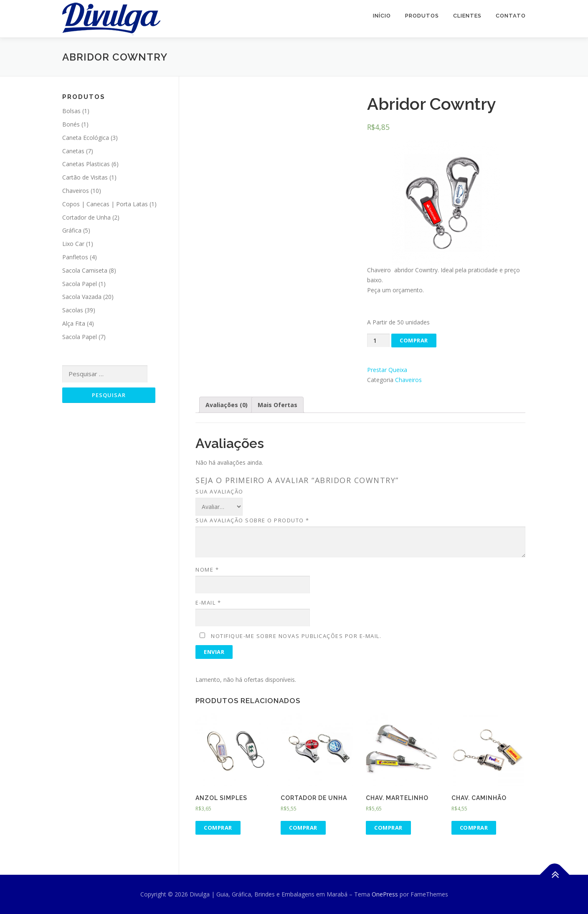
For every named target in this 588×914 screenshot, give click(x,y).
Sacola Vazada (82, 297)
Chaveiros (408, 380)
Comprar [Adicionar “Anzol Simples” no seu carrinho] (218, 828)
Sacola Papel (80, 284)
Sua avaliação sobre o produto (252, 520)
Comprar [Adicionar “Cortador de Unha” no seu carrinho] (303, 828)
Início (382, 16)
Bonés (71, 124)
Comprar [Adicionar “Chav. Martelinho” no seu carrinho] (388, 828)
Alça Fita (74, 323)
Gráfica (72, 230)
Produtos (422, 16)
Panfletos (75, 257)
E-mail (208, 603)
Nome (207, 570)
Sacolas (73, 310)
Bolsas (71, 111)
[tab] (227, 405)
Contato (511, 16)
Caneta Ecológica (86, 138)
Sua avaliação (219, 491)
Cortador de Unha (86, 217)
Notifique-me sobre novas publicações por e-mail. (296, 636)
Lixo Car (73, 244)
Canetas (73, 151)
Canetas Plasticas (86, 164)
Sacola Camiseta (85, 270)
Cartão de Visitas (85, 177)
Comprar (414, 340)
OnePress (385, 894)
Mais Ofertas (278, 405)
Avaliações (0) (227, 405)
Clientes (467, 16)
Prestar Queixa (387, 370)
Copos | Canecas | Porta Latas (105, 204)
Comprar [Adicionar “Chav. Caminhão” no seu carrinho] (474, 828)
